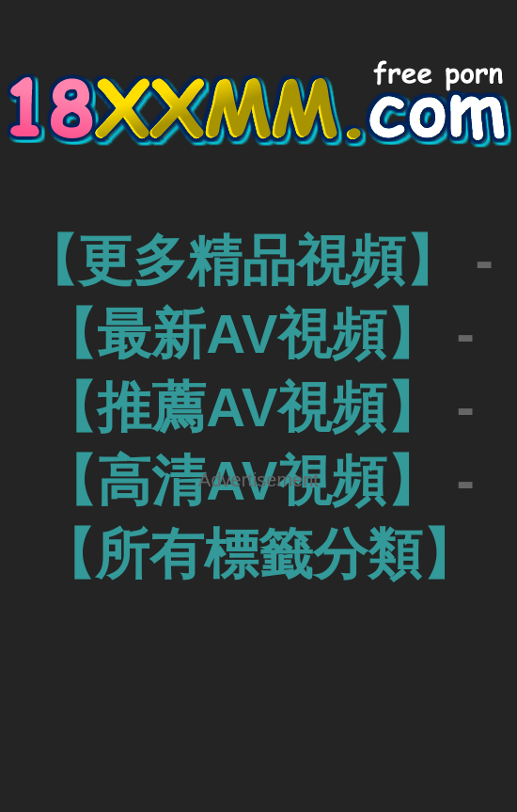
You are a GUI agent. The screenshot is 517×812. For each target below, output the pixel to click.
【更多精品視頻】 (242, 260)
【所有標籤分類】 (258, 554)
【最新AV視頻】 (242, 334)
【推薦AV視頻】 (242, 407)
